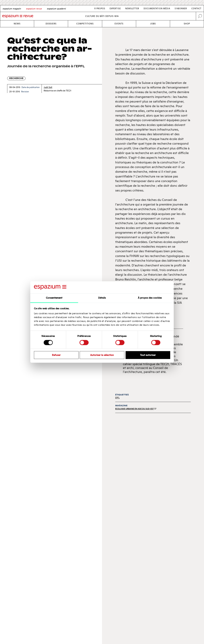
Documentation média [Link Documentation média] (157, 9)
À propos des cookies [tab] (150, 298)
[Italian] (56, 9)
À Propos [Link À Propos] (100, 9)
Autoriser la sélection (102, 355)
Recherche (16, 78)
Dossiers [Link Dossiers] (51, 24)
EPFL (117, 398)
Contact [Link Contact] (196, 9)
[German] (12, 9)
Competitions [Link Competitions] (85, 24)
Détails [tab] (102, 298)
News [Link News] (17, 24)
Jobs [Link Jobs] (153, 24)
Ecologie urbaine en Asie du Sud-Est (135, 409)
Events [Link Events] (119, 24)
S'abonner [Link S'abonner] (181, 9)
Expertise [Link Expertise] (115, 9)
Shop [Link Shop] (187, 24)
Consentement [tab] (54, 298)
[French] (34, 9)
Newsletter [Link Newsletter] (132, 9)
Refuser (56, 355)
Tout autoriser (148, 355)
